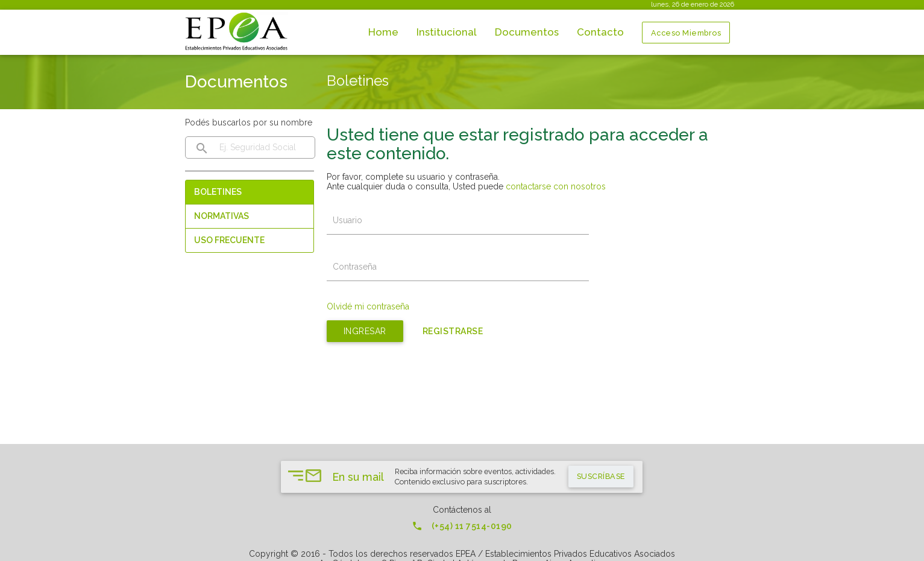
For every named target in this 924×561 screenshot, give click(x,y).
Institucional (447, 32)
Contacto (600, 32)
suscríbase (601, 476)
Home (383, 32)
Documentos (527, 32)
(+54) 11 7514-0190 (462, 526)
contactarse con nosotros (556, 186)
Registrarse (453, 331)
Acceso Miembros (686, 33)
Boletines (218, 192)
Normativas (222, 216)
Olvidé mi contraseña (368, 306)
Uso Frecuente (229, 240)
